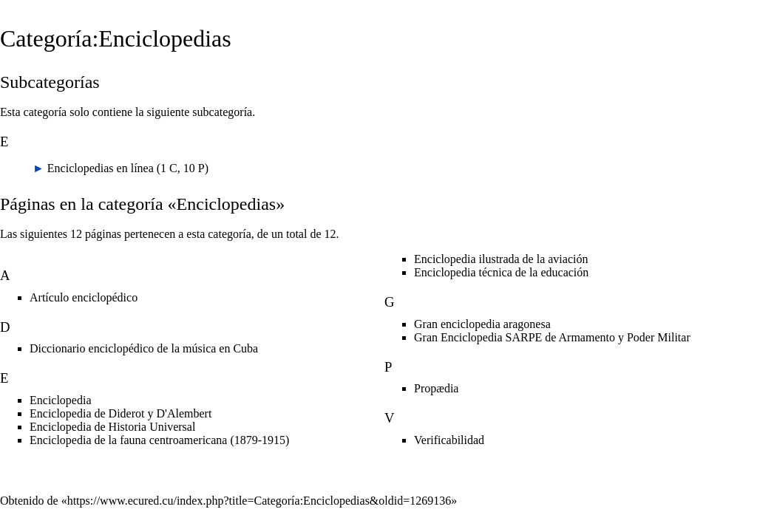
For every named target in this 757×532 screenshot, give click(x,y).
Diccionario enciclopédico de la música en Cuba (144, 348)
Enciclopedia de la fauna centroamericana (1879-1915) (159, 440)
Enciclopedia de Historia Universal (112, 427)
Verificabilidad (449, 440)
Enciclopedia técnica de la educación (501, 272)
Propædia (436, 388)
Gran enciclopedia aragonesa (482, 324)
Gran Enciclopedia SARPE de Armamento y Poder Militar (552, 337)
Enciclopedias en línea (101, 168)
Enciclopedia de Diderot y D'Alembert (120, 413)
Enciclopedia (61, 400)
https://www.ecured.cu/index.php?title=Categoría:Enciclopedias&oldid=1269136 (259, 501)
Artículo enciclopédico (84, 297)
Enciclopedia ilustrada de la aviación (501, 259)
